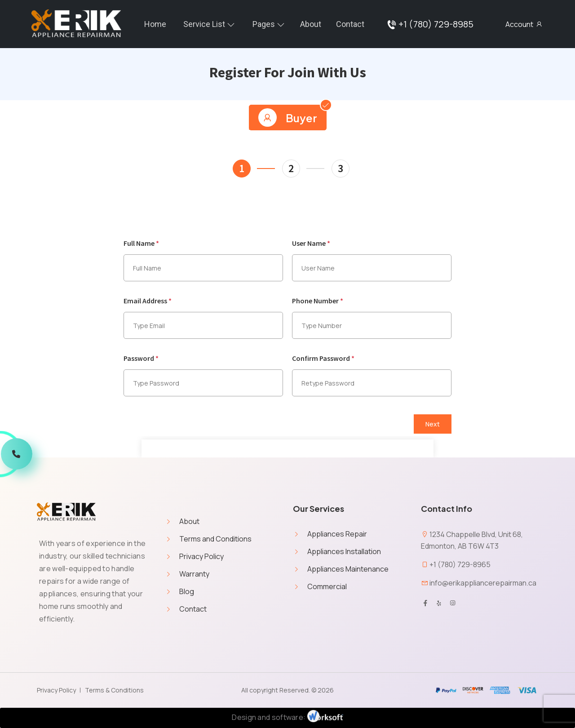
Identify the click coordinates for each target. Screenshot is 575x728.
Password (141, 358)
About (311, 24)
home (155, 24)
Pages (264, 24)
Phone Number (318, 301)
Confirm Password (323, 358)
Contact (350, 24)
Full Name (141, 243)
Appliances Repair (337, 534)
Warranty (194, 574)
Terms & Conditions (114, 690)
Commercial (327, 586)
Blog (187, 591)
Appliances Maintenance (348, 569)
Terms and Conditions (215, 539)
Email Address (148, 301)
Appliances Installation (344, 551)
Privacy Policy (201, 556)
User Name (311, 243)
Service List (204, 24)
